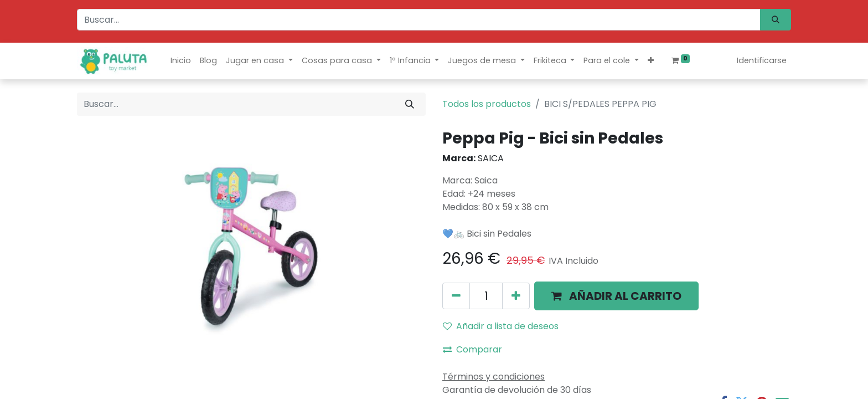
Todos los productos (487, 104)
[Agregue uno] (516, 296)
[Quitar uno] (456, 296)
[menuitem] (181, 61)
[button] (651, 61)
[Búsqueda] (776, 20)
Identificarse (762, 60)
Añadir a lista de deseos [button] (501, 326)
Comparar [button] (472, 349)
